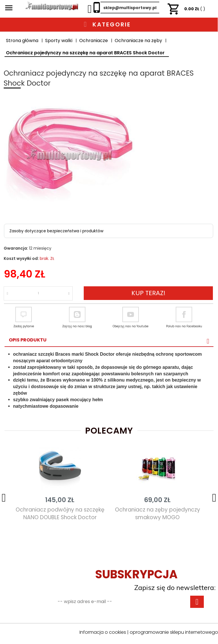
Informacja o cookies (103, 632)
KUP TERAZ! (148, 293)
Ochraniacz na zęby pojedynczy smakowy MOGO (158, 513)
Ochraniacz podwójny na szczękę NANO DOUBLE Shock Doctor (60, 513)
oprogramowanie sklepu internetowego (174, 632)
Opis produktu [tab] (28, 340)
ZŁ (186, 9)
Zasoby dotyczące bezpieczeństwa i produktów (56, 231)
